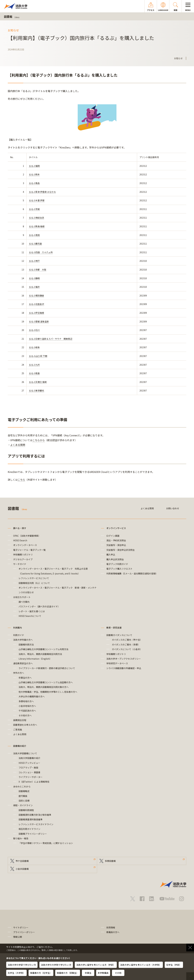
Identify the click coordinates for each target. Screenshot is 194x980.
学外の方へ (19, 673)
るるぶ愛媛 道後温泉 (39, 321)
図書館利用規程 (26, 810)
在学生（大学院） (16, 973)
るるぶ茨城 (34, 209)
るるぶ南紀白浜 (36, 218)
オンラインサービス (116, 528)
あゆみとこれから (22, 786)
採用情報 (111, 927)
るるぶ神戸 (34, 261)
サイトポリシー (21, 927)
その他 (118, 973)
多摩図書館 (110, 861)
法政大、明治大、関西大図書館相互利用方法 (40, 654)
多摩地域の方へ (26, 701)
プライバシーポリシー (24, 932)
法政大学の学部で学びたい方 (22, 965)
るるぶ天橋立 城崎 (38, 382)
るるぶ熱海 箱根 (37, 226)
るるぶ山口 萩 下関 (38, 356)
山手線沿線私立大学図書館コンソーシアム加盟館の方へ (46, 682)
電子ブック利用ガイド (117, 564)
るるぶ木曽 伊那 (37, 200)
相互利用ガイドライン (29, 829)
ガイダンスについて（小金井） (127, 649)
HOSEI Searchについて (30, 616)
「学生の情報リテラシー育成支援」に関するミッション (46, 843)
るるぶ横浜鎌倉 (36, 296)
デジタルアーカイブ (23, 559)
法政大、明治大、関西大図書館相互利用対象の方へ (44, 687)
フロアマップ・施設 (28, 767)
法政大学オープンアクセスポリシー (124, 659)
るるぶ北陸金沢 (36, 304)
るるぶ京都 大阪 (38, 270)
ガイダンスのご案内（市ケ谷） (127, 640)
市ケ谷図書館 (22, 861)
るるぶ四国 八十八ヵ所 (41, 252)
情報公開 (18, 937)
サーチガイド (20, 564)
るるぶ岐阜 (34, 347)
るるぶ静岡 (34, 278)
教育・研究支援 (114, 628)
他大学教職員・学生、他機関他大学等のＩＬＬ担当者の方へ (48, 692)
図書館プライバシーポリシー (33, 834)
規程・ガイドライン (23, 805)
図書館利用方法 (26, 645)
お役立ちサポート (22, 597)
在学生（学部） (174, 965)
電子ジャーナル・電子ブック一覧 (29, 550)
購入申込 (111, 555)
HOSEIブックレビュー (29, 763)
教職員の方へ (113, 932)
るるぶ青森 (34, 183)
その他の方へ (25, 715)
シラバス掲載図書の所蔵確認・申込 (124, 668)
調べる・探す (20, 528)
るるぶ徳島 (34, 373)
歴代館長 (23, 796)
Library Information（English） (35, 659)
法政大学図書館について (25, 753)
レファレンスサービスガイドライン (36, 824)
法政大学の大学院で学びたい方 (56, 965)
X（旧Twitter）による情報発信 (34, 782)
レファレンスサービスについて (34, 578)
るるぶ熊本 (34, 174)
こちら (21, 480)
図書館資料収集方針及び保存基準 (35, 815)
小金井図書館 (22, 869)
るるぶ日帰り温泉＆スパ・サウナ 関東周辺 (51, 339)
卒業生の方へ (25, 678)
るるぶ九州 (34, 365)
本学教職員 (103, 973)
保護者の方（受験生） (68, 973)
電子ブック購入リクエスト (119, 569)
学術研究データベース (117, 663)
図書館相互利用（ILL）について (34, 583)
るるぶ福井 (34, 287)
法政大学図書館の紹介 (29, 758)
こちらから (39, 440)
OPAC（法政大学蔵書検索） (27, 536)
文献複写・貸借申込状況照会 (120, 550)
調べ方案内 (24, 602)
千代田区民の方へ (27, 711)
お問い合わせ (173, 508)
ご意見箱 (18, 730)
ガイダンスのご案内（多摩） (126, 645)
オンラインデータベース (25, 545)
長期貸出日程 (20, 720)
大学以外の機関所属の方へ (32, 696)
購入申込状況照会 (115, 559)
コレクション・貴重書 (29, 772)
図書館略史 (24, 791)
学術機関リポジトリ (23, 555)
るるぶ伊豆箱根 (36, 313)
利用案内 (18, 628)
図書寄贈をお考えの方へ (25, 725)
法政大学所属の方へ (23, 640)
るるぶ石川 (34, 330)
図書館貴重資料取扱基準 (31, 819)
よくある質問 (18, 445)
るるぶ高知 (34, 235)
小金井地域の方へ (27, 706)
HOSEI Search (20, 540)
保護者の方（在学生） (41, 973)
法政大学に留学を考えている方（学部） (96, 965)
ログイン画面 (113, 536)
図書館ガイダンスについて (119, 635)
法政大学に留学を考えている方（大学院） (141, 965)
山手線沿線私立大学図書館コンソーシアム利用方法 (43, 649)
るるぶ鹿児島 (35, 244)
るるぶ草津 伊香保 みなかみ (42, 192)
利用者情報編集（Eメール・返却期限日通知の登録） (132, 573)
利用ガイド (19, 635)
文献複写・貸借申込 (116, 545)
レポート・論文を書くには (32, 611)
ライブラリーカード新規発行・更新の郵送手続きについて (47, 668)
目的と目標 (24, 801)
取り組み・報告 (21, 838)
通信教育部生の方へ (23, 663)
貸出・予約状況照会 (116, 540)
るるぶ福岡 (34, 166)
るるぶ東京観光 (36, 391)
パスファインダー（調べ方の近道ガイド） (39, 606)
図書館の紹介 (20, 746)
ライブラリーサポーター (31, 777)
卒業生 (88, 973)
